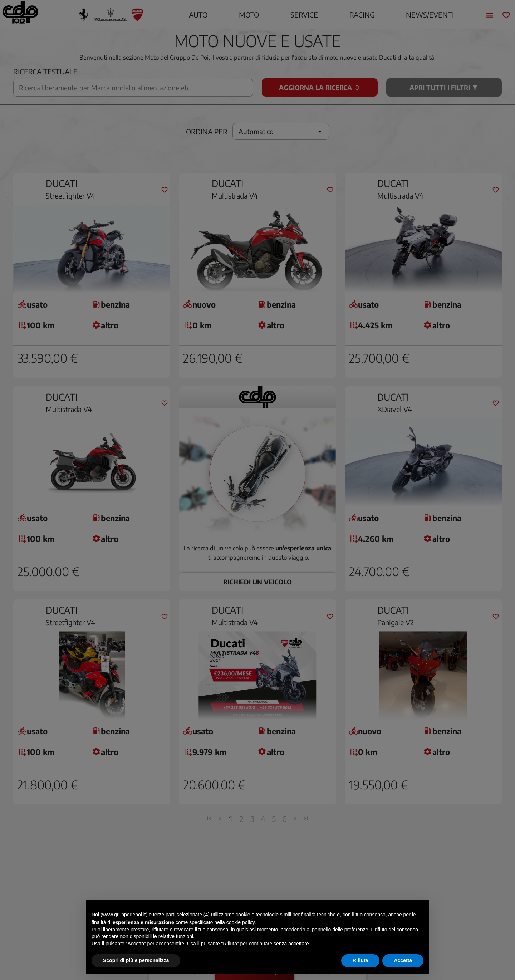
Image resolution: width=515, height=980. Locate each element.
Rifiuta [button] (360, 960)
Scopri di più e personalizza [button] (136, 960)
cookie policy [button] (241, 922)
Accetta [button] (403, 960)
